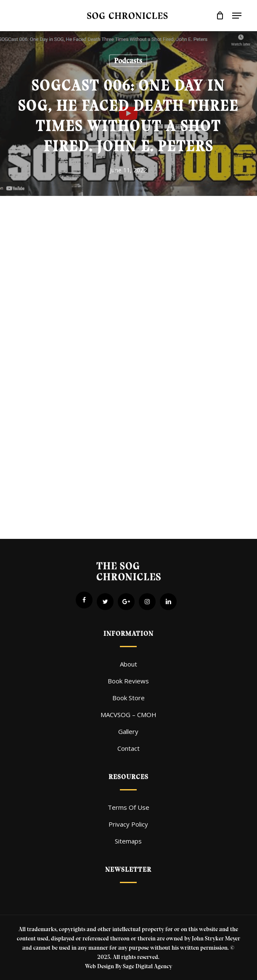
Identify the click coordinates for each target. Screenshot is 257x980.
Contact (128, 748)
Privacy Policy (128, 824)
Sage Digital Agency (147, 966)
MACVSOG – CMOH (128, 715)
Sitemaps (128, 841)
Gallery (128, 731)
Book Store (128, 698)
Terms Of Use (128, 807)
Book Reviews (128, 681)
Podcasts (128, 61)
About (128, 664)
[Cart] (220, 16)
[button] (237, 16)
